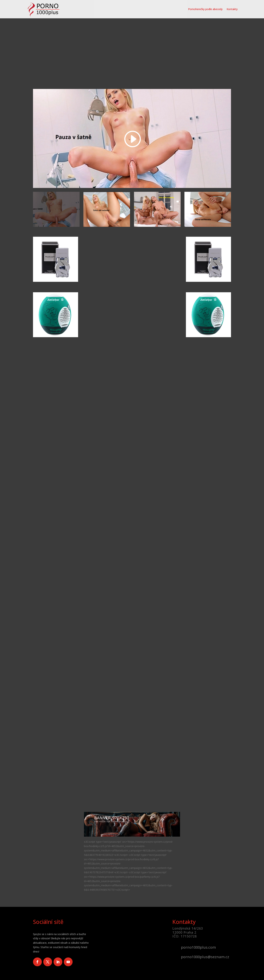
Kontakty (232, 9)
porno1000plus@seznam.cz (205, 957)
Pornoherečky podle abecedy (205, 9)
